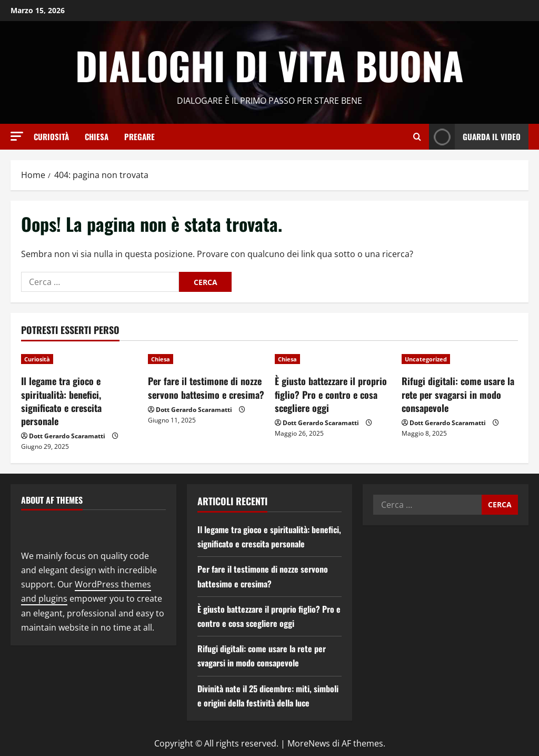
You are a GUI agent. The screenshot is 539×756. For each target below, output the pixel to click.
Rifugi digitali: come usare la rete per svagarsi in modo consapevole (458, 394)
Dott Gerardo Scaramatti (67, 436)
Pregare (139, 136)
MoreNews (309, 743)
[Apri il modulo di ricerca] (417, 137)
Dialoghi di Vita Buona (269, 65)
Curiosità (51, 136)
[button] (17, 136)
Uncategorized (426, 359)
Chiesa (97, 136)
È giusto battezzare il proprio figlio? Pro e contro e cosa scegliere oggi (331, 394)
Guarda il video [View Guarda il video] (475, 137)
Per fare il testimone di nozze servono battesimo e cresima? (206, 387)
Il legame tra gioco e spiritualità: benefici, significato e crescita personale (61, 401)
